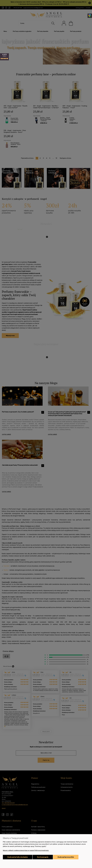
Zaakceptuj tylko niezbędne (18, 857)
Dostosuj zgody (43, 857)
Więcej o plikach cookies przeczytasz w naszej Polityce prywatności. (26, 850)
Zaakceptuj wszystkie (66, 857)
